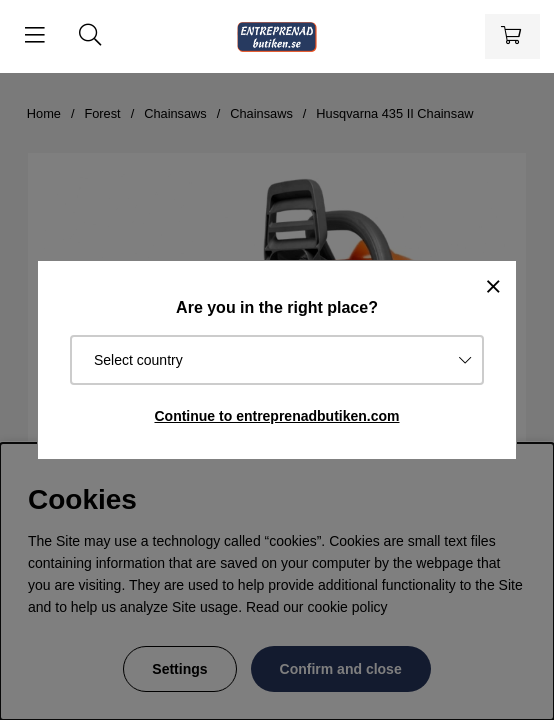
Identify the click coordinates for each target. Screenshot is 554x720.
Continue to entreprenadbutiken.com (276, 416)
